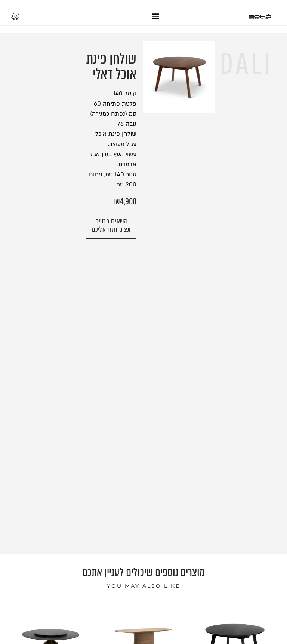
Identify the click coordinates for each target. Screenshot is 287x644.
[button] (155, 16)
